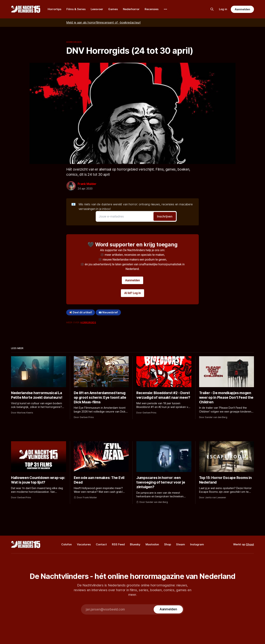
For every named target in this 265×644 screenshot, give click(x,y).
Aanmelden (242, 9)
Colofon (67, 544)
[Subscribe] (168, 609)
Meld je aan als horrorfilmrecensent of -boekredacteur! (103, 22)
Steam (181, 544)
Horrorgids (74, 42)
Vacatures (84, 544)
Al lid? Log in (132, 293)
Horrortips (54, 9)
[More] (165, 9)
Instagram (197, 544)
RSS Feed (118, 544)
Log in (223, 9)
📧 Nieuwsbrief (108, 312)
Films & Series (76, 9)
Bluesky (135, 544)
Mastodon (152, 544)
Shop (168, 544)
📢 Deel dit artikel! (81, 312)
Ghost (250, 544)
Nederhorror (131, 9)
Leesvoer (97, 9)
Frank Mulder (87, 184)
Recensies (152, 9)
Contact (101, 544)
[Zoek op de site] (212, 9)
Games (113, 9)
